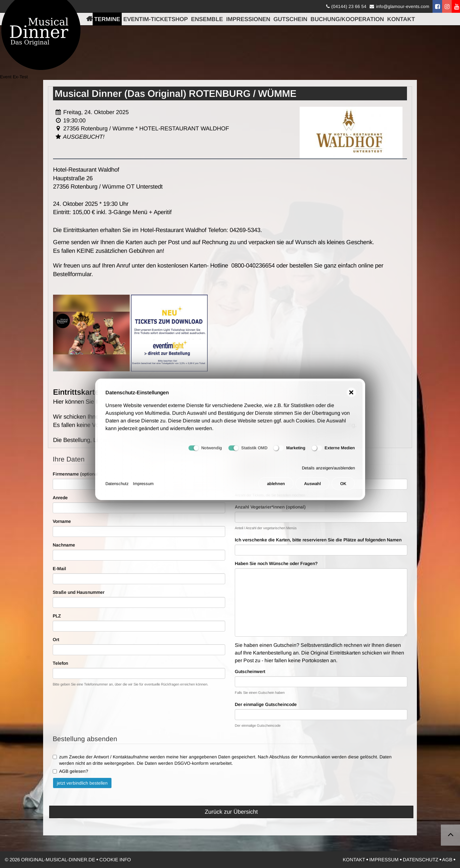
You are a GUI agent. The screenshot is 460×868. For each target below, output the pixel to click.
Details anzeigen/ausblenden (328, 472)
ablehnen (276, 488)
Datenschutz (117, 488)
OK (343, 488)
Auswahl (312, 488)
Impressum (143, 488)
